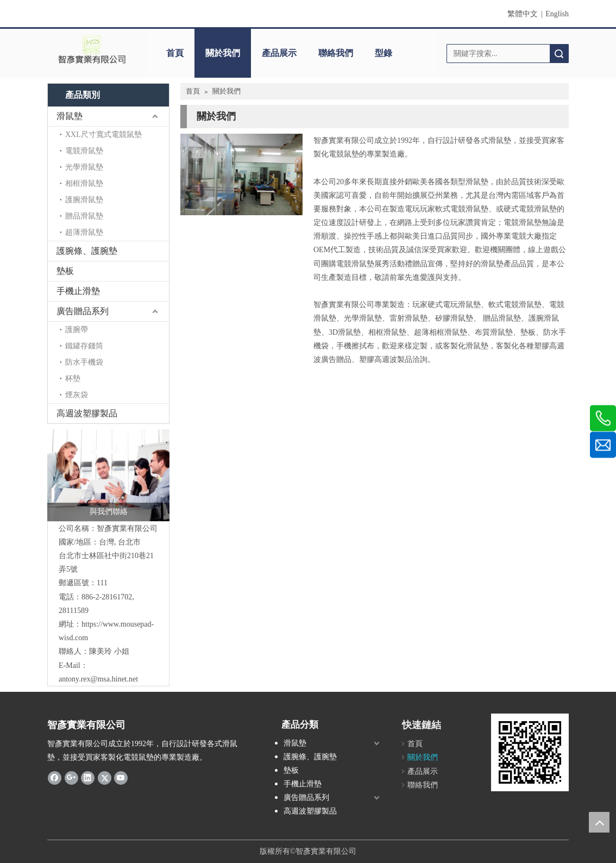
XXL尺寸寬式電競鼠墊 (103, 135)
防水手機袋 (84, 362)
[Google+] (71, 778)
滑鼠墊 (70, 116)
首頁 (175, 53)
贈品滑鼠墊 (84, 216)
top (599, 822)
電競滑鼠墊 (84, 151)
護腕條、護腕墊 (87, 251)
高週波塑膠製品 (87, 413)
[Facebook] (55, 778)
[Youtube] (121, 778)
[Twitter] (105, 778)
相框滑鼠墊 (84, 183)
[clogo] (92, 49)
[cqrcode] (530, 752)
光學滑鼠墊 (84, 167)
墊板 (65, 271)
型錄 (384, 53)
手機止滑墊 (78, 291)
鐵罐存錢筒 (84, 346)
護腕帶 (77, 330)
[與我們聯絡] (108, 475)
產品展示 (279, 53)
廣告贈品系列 (83, 311)
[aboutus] (241, 174)
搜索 (559, 54)
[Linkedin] (88, 778)
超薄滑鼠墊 (84, 232)
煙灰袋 (77, 395)
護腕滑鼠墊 (84, 200)
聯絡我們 (336, 53)
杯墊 (73, 379)
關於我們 (223, 53)
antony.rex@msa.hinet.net (98, 679)
